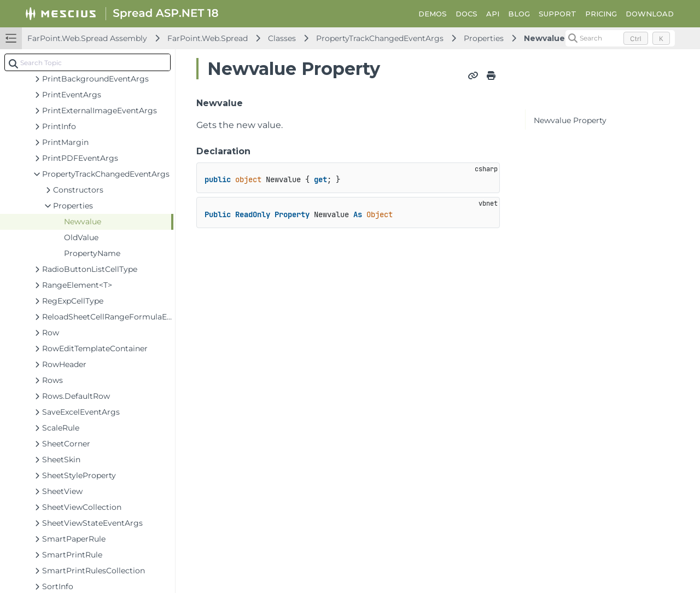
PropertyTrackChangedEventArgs (380, 38)
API (493, 14)
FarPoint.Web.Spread (208, 38)
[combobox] (87, 62)
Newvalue (544, 38)
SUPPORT (558, 14)
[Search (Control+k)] (620, 38)
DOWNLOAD (650, 14)
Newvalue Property (570, 120)
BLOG (519, 14)
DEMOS (433, 14)
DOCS (466, 14)
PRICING (601, 14)
